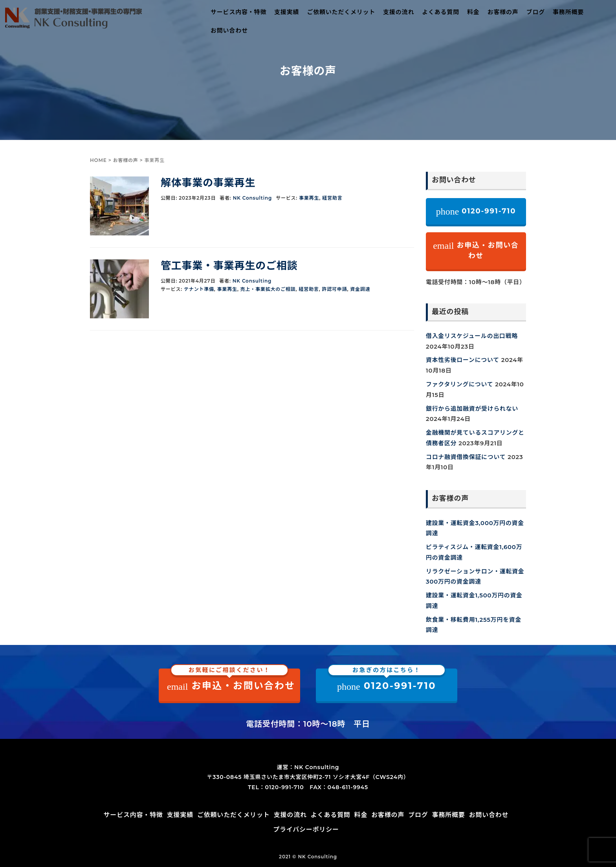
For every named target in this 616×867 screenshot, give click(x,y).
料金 (473, 12)
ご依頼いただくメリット (341, 12)
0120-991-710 (476, 211)
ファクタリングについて (459, 384)
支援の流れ (399, 12)
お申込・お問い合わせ (476, 250)
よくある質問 (441, 12)
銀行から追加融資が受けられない (472, 409)
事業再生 (309, 198)
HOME (98, 160)
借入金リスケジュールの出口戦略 (472, 336)
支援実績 (287, 12)
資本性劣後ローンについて (463, 360)
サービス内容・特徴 (238, 12)
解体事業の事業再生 (208, 183)
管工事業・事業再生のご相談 (229, 266)
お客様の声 (503, 12)
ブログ (536, 12)
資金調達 (360, 289)
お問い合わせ (229, 30)
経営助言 (332, 198)
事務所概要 (568, 12)
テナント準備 (199, 289)
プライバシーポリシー (306, 829)
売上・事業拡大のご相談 (268, 289)
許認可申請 (334, 289)
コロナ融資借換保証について (466, 457)
